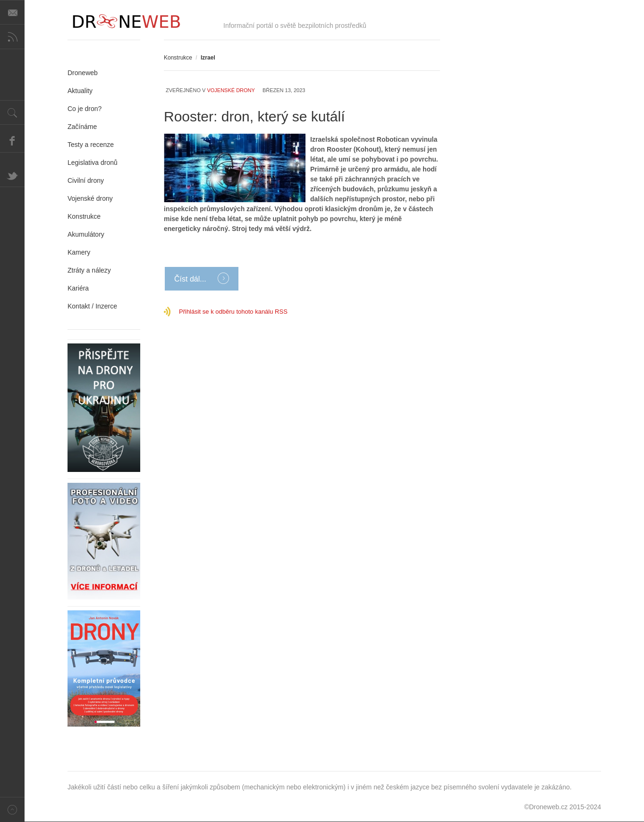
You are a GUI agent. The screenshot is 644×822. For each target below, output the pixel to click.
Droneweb (83, 73)
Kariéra (78, 288)
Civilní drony (86, 180)
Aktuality (80, 91)
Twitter (12, 175)
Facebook (12, 140)
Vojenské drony (231, 90)
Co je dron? (85, 109)
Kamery (79, 252)
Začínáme (82, 127)
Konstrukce (178, 58)
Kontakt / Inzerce (92, 306)
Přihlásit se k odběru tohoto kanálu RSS (233, 312)
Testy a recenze (91, 145)
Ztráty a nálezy (89, 270)
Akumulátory (86, 234)
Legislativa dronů (93, 163)
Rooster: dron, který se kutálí (254, 116)
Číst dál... (191, 279)
